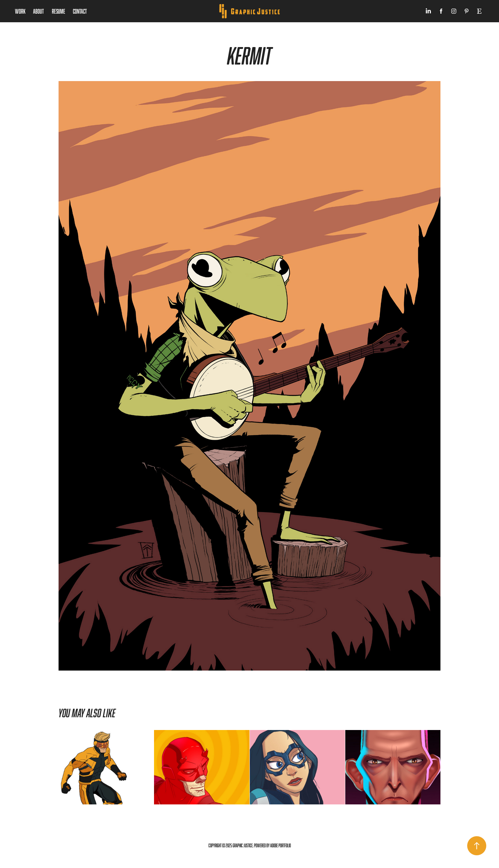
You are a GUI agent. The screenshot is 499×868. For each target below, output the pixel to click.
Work (20, 11)
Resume (59, 11)
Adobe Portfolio (281, 846)
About (39, 11)
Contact (80, 11)
